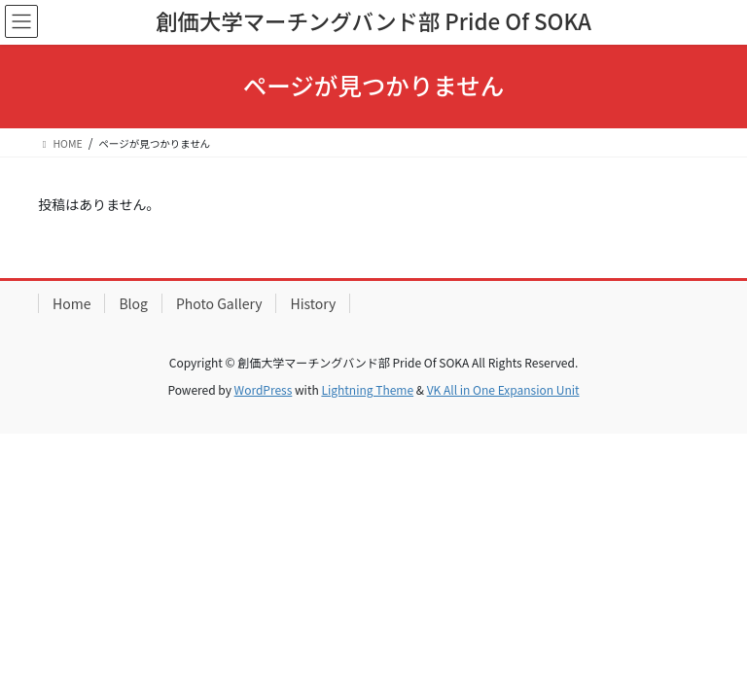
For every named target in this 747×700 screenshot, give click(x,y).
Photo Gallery (219, 303)
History (313, 303)
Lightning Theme (367, 389)
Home (71, 303)
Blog (133, 303)
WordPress (264, 389)
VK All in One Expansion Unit (503, 389)
